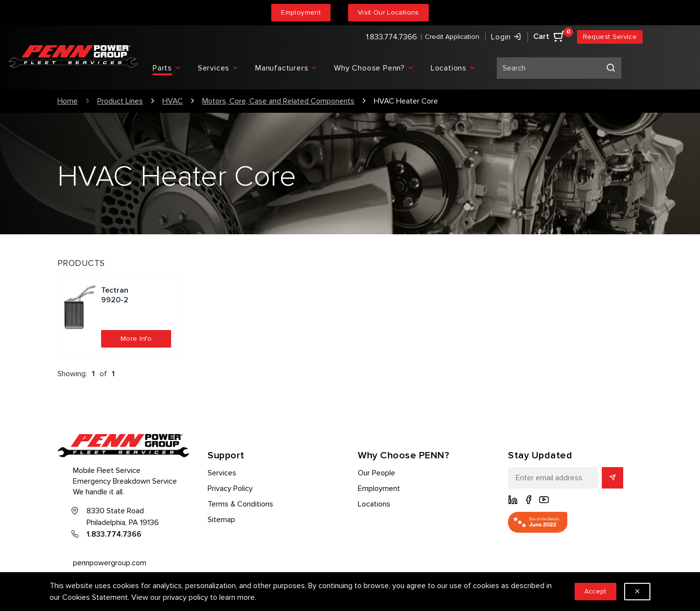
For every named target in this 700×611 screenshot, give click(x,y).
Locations (374, 504)
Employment (301, 12)
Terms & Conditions (240, 504)
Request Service (610, 37)
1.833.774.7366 (392, 37)
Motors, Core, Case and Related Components (278, 101)
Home (68, 101)
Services (222, 473)
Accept (595, 591)
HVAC (173, 101)
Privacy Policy (230, 489)
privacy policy (185, 597)
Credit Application (452, 37)
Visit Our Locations (388, 12)
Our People (376, 473)
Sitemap (221, 520)
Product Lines (120, 101)
